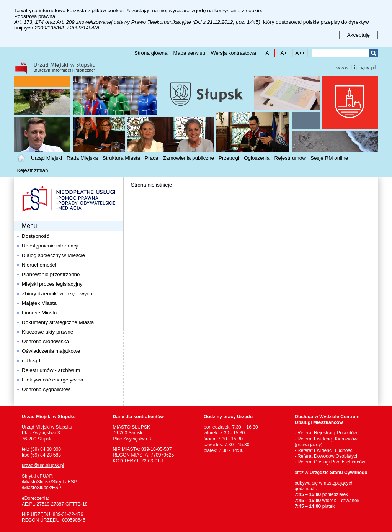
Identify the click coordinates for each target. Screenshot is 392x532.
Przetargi (229, 158)
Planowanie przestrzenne (51, 274)
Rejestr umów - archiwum (51, 370)
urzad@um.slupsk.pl (43, 465)
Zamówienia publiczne (188, 158)
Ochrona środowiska (45, 341)
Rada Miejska (82, 158)
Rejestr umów (290, 158)
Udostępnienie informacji (50, 246)
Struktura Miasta (121, 158)
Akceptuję (359, 35)
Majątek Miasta (39, 303)
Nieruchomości (39, 265)
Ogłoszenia (257, 158)
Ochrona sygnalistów (46, 389)
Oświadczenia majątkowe (51, 351)
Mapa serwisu (189, 53)
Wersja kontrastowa (234, 53)
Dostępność (35, 236)
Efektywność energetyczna (53, 380)
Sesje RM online (329, 158)
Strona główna (151, 53)
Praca (151, 158)
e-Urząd (31, 361)
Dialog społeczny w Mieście (53, 255)
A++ (299, 53)
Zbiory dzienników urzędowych (57, 294)
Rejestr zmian (32, 170)
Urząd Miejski (47, 158)
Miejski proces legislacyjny (52, 284)
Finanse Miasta (39, 313)
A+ (282, 53)
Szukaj (373, 53)
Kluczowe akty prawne (47, 332)
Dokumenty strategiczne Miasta (58, 322)
